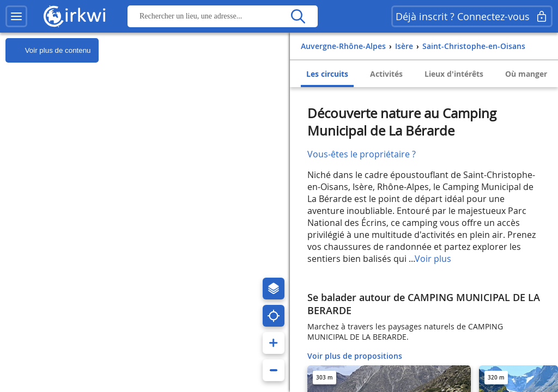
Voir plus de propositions (355, 356)
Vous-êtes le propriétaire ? (362, 154)
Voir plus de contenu (48, 51)
